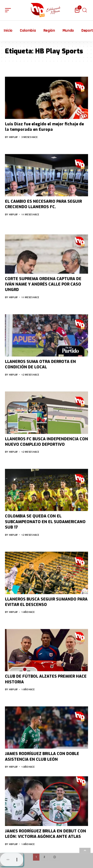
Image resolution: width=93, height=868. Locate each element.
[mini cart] (77, 10)
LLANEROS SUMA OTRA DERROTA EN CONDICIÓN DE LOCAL (40, 364)
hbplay (13, 137)
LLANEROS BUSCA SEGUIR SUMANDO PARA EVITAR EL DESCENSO (46, 602)
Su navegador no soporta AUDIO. (12, 860)
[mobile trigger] (9, 10)
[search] (85, 10)
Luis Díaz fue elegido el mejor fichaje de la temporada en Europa (44, 127)
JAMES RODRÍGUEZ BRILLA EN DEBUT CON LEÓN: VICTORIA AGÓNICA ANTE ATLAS (46, 834)
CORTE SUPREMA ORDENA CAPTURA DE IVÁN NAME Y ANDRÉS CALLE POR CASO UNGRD (43, 284)
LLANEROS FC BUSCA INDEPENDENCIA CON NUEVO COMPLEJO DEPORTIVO (46, 442)
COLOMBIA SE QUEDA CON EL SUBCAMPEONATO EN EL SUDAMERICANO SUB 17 (45, 522)
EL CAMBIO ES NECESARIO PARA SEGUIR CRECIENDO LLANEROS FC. (43, 204)
